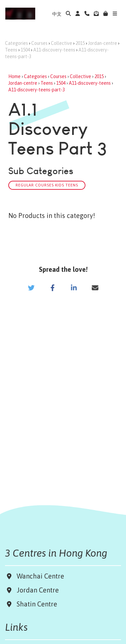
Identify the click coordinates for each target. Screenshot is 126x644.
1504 (25, 50)
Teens (11, 50)
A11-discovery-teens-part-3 (37, 90)
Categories (16, 43)
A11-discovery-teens (54, 50)
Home (14, 76)
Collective (62, 43)
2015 (80, 43)
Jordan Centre (36, 590)
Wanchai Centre (41, 576)
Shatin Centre (35, 604)
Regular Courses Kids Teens (47, 185)
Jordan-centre (103, 43)
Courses (39, 43)
